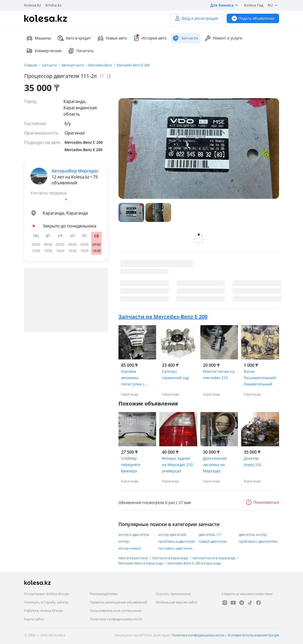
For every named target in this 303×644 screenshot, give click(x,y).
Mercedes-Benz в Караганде (141, 563)
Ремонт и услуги (223, 38)
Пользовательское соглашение (116, 611)
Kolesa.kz (33, 5)
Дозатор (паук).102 (253, 461)
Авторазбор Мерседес (75, 171)
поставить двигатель (176, 548)
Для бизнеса (225, 5)
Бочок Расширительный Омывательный (260, 378)
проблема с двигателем (258, 541)
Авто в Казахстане (133, 558)
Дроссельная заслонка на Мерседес (215, 465)
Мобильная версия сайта (176, 602)
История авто (150, 38)
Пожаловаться (262, 502)
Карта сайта (34, 619)
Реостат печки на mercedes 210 (219, 375)
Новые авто (112, 38)
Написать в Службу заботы (46, 602)
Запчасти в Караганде (170, 558)
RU (273, 5)
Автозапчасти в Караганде (214, 558)
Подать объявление (253, 18)
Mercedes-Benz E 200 (133, 65)
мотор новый (130, 548)
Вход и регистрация (196, 18)
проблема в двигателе (177, 541)
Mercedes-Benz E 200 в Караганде (194, 563)
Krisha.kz (53, 5)
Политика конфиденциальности (116, 619)
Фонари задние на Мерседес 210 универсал (177, 465)
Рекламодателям (104, 594)
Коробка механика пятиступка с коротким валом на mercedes (136, 378)
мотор (124, 541)
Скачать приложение (173, 594)
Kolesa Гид (254, 5)
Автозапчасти (73, 65)
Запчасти (50, 65)
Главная (31, 65)
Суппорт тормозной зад (175, 375)
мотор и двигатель (134, 534)
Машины (39, 38)
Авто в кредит (74, 38)
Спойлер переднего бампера (131, 465)
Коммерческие (44, 51)
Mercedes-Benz (101, 65)
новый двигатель (213, 541)
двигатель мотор (253, 534)
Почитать (81, 51)
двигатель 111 (210, 534)
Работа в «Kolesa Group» (44, 611)
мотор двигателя (172, 534)
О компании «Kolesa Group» (47, 594)
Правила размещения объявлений (118, 602)
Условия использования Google (253, 635)
